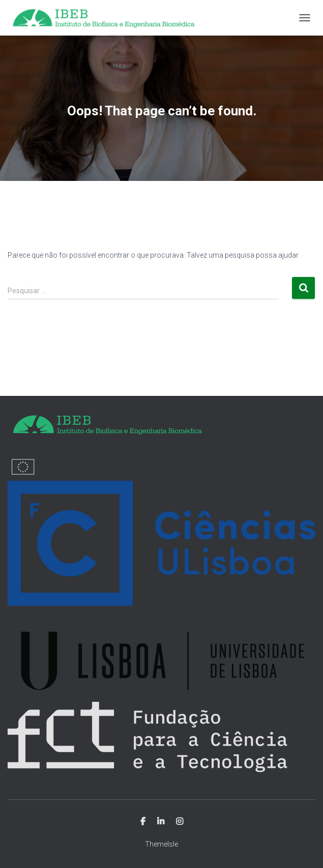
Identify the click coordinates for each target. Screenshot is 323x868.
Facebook (143, 822)
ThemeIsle (161, 844)
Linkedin (161, 822)
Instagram (180, 822)
